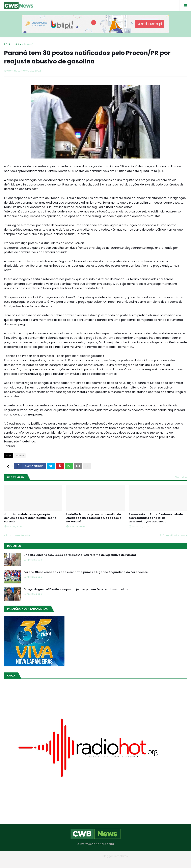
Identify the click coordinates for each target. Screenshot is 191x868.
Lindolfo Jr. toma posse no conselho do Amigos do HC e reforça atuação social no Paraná (94, 518)
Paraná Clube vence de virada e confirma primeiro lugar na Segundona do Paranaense (86, 572)
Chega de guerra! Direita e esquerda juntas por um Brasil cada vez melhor (76, 589)
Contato (104, 862)
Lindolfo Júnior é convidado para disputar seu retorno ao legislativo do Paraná (80, 555)
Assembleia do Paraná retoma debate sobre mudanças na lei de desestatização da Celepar (156, 518)
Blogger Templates (115, 856)
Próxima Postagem (172, 535)
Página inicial (13, 44)
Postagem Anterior (18, 535)
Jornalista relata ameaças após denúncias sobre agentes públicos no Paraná (30, 518)
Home (66, 862)
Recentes (14, 546)
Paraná (29, 44)
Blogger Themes (90, 856)
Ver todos (181, 477)
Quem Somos (84, 862)
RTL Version (121, 862)
